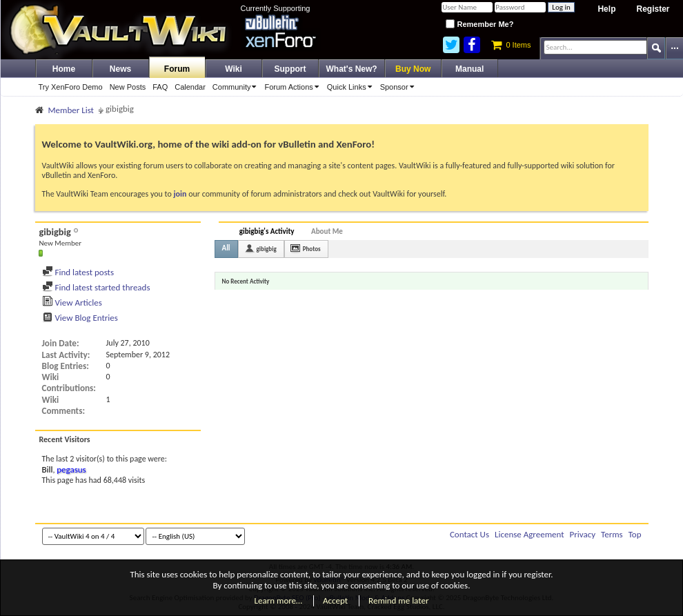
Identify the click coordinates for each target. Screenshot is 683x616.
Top (635, 534)
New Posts (128, 87)
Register (653, 9)
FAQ (160, 87)
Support (290, 69)
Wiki (234, 69)
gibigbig (267, 249)
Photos (312, 249)
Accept (335, 600)
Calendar (190, 87)
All (226, 248)
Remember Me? (479, 24)
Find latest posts (78, 272)
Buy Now (413, 69)
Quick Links (352, 87)
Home (64, 69)
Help (606, 9)
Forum (177, 69)
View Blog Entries (80, 318)
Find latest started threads (96, 287)
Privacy (583, 534)
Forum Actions (294, 87)
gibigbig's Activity (267, 231)
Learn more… (279, 600)
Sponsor (399, 87)
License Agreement (529, 534)
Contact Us (469, 534)
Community (237, 87)
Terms (612, 534)
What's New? (352, 69)
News (120, 69)
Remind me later (398, 600)
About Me (327, 231)
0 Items (511, 45)
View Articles (72, 302)
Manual (469, 69)
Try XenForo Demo (71, 87)
